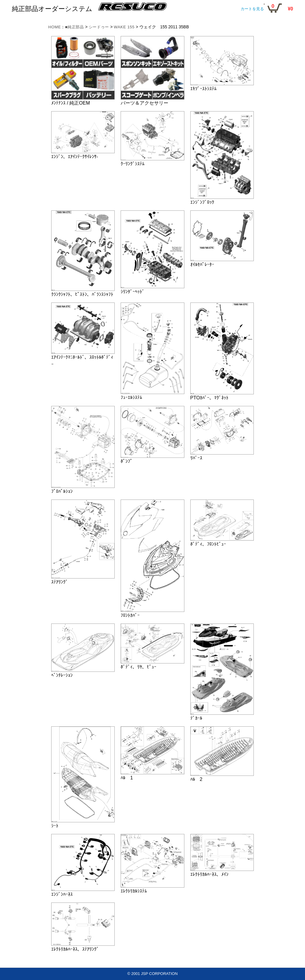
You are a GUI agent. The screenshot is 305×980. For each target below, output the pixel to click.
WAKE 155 (128, 27)
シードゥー (102, 27)
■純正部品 (76, 27)
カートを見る (252, 9)
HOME (55, 27)
